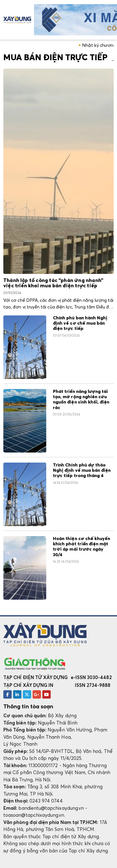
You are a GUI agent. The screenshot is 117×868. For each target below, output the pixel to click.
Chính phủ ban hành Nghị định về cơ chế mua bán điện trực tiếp (80, 323)
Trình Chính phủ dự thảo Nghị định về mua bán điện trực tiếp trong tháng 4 (82, 471)
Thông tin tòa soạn (28, 706)
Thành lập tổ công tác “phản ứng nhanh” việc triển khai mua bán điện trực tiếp (53, 283)
